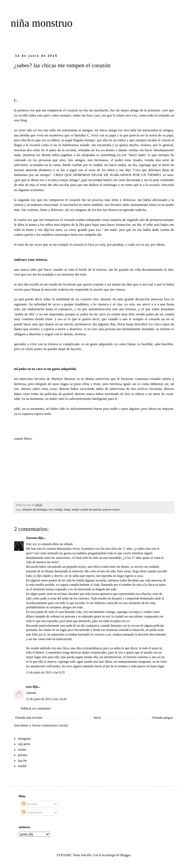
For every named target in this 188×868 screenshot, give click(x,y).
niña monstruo (42, 23)
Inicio (97, 718)
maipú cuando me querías (87, 509)
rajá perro (24, 744)
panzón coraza (111, 509)
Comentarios (32, 812)
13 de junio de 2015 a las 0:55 (45, 672)
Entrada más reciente (29, 718)
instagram (24, 739)
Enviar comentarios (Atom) (50, 725)
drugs (67, 509)
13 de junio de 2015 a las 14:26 (46, 699)
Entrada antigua (162, 718)
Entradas (29, 804)
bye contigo (56, 509)
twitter (22, 750)
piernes (23, 755)
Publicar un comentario (36, 708)
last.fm (22, 761)
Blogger (125, 855)
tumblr (22, 766)
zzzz (29, 687)
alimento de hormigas (35, 509)
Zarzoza (32, 538)
